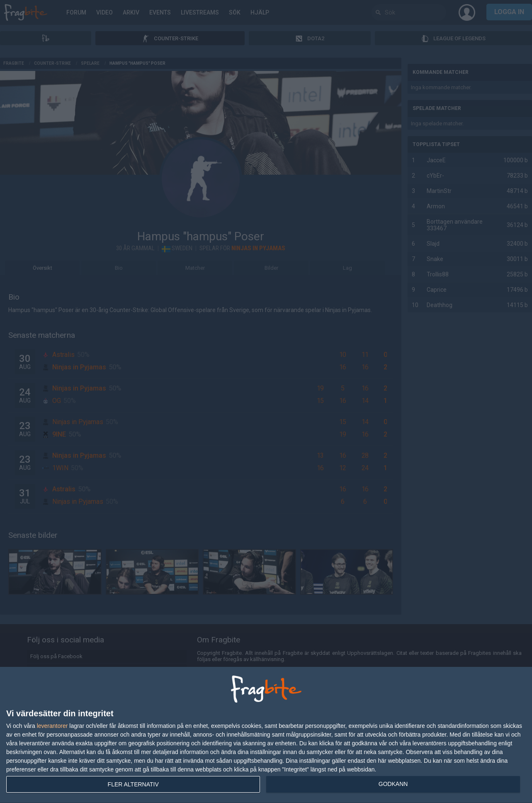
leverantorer (52, 726)
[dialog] (266, 735)
